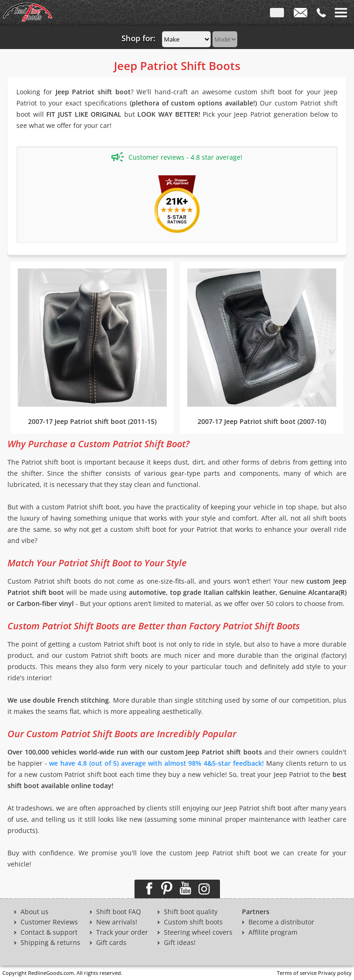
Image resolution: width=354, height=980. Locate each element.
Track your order (122, 932)
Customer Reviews (49, 922)
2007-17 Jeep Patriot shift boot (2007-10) (262, 421)
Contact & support (49, 932)
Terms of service (297, 973)
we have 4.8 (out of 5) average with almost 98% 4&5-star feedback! (156, 763)
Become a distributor (281, 922)
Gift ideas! (180, 943)
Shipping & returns (50, 943)
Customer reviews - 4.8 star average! (177, 157)
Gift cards (111, 943)
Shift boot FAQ (119, 912)
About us (35, 912)
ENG (277, 14)
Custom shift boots (193, 922)
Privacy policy (335, 973)
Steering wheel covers (198, 932)
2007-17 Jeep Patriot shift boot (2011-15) (92, 421)
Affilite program (273, 932)
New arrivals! (117, 922)
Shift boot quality (191, 912)
